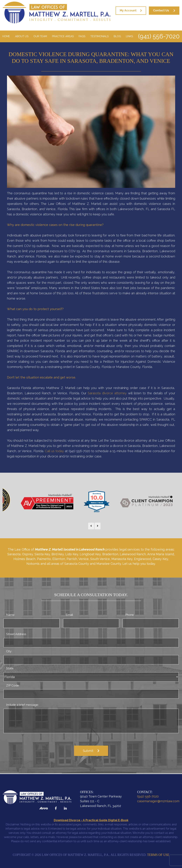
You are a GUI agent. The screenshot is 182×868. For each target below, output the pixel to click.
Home (6, 36)
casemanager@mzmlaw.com (158, 801)
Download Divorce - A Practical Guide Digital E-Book (91, 820)
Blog (117, 36)
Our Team (40, 36)
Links (129, 36)
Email (69, 615)
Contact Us (161, 10)
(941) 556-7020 (159, 36)
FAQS (82, 36)
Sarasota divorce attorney (107, 393)
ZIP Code (13, 685)
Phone (130, 615)
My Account (128, 10)
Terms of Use (158, 855)
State (10, 668)
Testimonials (99, 36)
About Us (22, 36)
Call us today (54, 451)
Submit (88, 751)
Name (10, 615)
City (9, 651)
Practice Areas (63, 36)
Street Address (16, 634)
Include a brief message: (22, 705)
